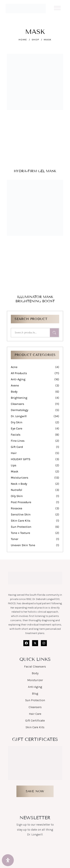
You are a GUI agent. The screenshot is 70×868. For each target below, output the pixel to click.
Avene (15, 385)
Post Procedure (21, 502)
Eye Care (17, 428)
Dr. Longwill (19, 416)
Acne (14, 367)
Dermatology (20, 410)
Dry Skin (17, 422)
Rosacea (17, 508)
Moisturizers (20, 478)
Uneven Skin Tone (23, 545)
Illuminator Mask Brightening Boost (35, 299)
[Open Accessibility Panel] (8, 860)
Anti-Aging (18, 379)
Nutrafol (16, 490)
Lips (14, 465)
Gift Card (17, 447)
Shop (35, 40)
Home (23, 40)
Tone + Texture (20, 533)
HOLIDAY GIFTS (21, 459)
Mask (15, 471)
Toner (15, 539)
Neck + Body (19, 484)
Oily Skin (17, 496)
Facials (16, 435)
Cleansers (17, 404)
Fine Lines (18, 441)
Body (14, 392)
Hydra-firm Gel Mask (35, 171)
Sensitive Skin (21, 514)
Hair (14, 453)
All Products (19, 373)
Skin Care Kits (21, 521)
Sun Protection (21, 527)
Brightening (19, 398)
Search (54, 333)
